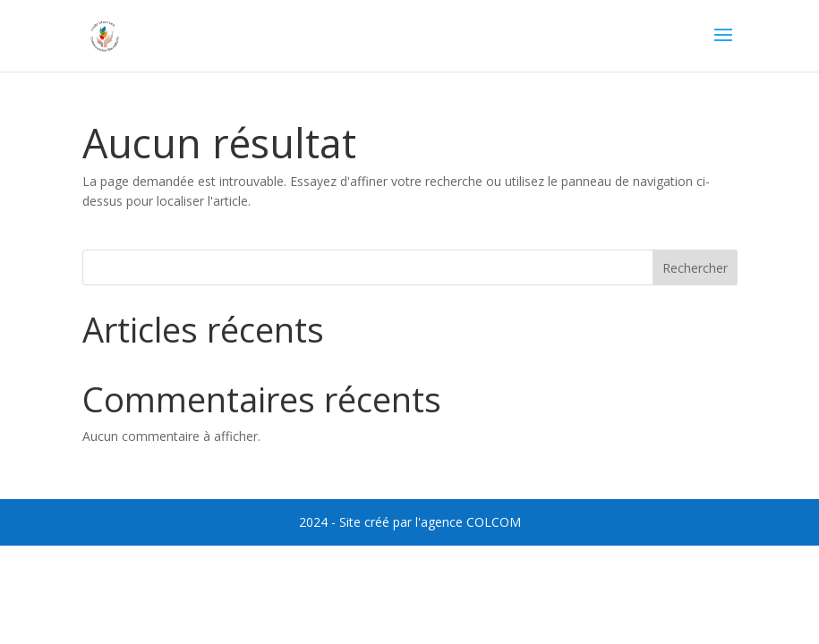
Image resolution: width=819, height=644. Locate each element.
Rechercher (695, 268)
